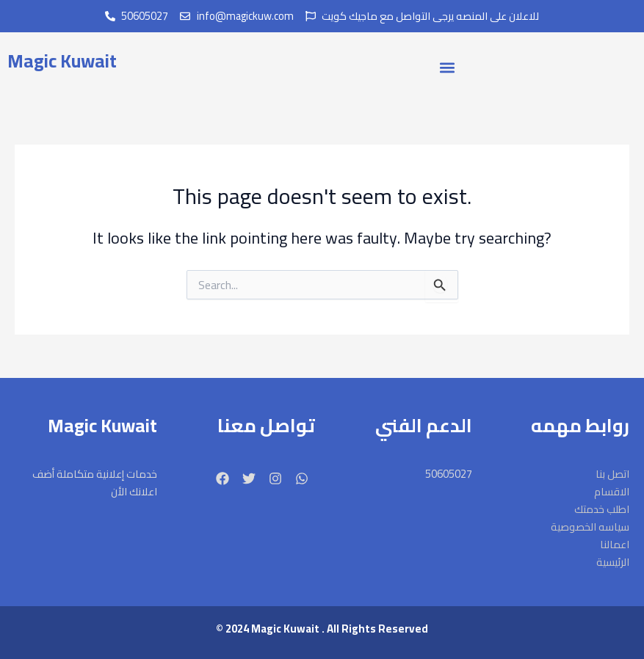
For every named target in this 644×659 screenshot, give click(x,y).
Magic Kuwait (62, 61)
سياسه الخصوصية (590, 527)
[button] (447, 67)
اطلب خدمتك (602, 509)
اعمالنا (615, 545)
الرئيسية (613, 562)
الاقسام (612, 492)
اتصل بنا (612, 474)
